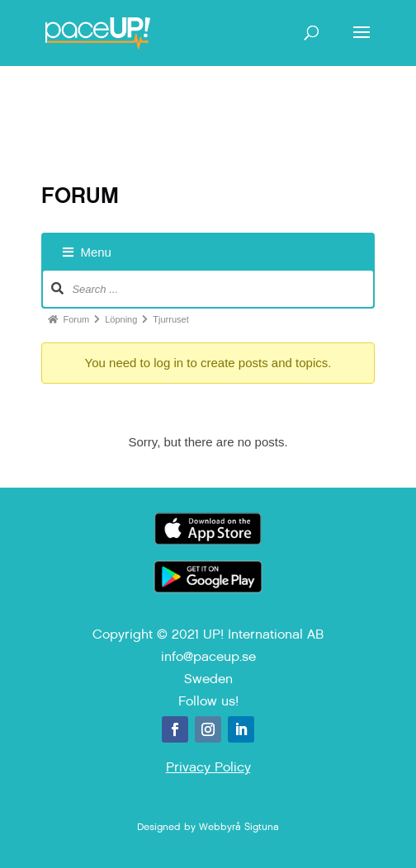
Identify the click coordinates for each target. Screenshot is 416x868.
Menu (87, 252)
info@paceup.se (208, 656)
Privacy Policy (208, 767)
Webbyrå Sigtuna (239, 827)
